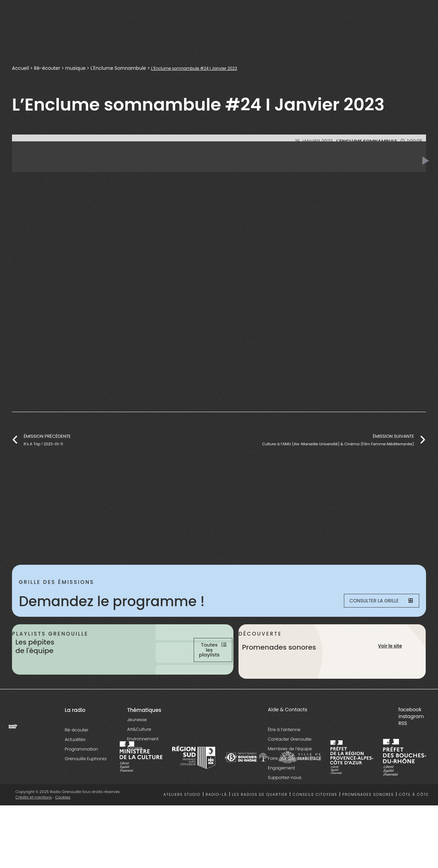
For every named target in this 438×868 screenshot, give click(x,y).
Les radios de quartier (260, 824)
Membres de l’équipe (290, 777)
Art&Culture (139, 758)
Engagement (281, 797)
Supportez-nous (285, 806)
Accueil (21, 68)
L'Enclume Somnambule (119, 68)
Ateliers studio (182, 824)
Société (135, 777)
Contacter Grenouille (290, 768)
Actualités (75, 768)
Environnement (143, 768)
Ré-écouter (48, 68)
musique (76, 68)
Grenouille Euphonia (86, 787)
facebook (410, 738)
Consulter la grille (375, 601)
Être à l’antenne (284, 758)
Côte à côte (414, 824)
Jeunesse (137, 748)
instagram (411, 745)
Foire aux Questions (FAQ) (295, 787)
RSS (403, 752)
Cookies (64, 826)
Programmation (81, 778)
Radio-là (216, 824)
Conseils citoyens (315, 824)
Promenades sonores (368, 824)
